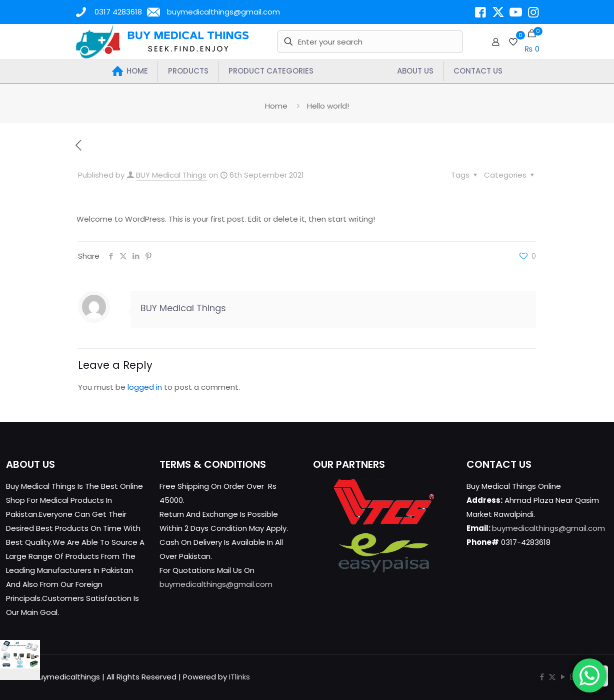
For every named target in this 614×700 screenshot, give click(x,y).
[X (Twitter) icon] (552, 677)
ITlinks (239, 677)
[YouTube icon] (563, 677)
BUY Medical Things (171, 175)
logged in (145, 387)
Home (276, 106)
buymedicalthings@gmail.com (216, 584)
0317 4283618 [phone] (118, 12)
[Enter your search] (370, 42)
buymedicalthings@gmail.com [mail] (223, 12)
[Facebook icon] (542, 677)
